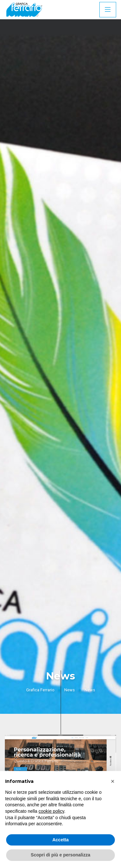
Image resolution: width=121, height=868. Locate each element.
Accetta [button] (60, 840)
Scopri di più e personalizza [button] (60, 855)
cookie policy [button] (51, 811)
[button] (113, 781)
